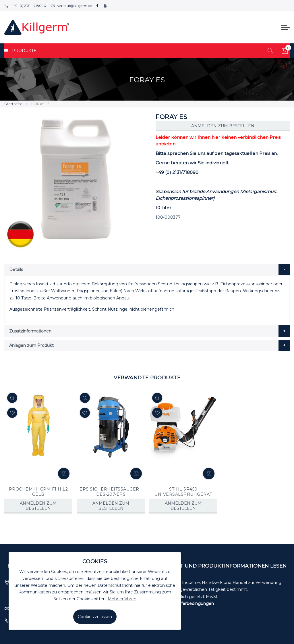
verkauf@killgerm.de (71, 6)
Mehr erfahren (122, 599)
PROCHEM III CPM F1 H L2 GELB (38, 492)
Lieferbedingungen (195, 603)
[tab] (147, 270)
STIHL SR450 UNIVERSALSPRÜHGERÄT (183, 492)
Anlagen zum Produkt (31, 345)
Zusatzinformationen (30, 331)
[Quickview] (12, 398)
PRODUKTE (20, 51)
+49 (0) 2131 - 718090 (25, 6)
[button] (12, 413)
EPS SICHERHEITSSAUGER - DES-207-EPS (111, 492)
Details (16, 270)
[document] (95, 591)
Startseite (13, 104)
